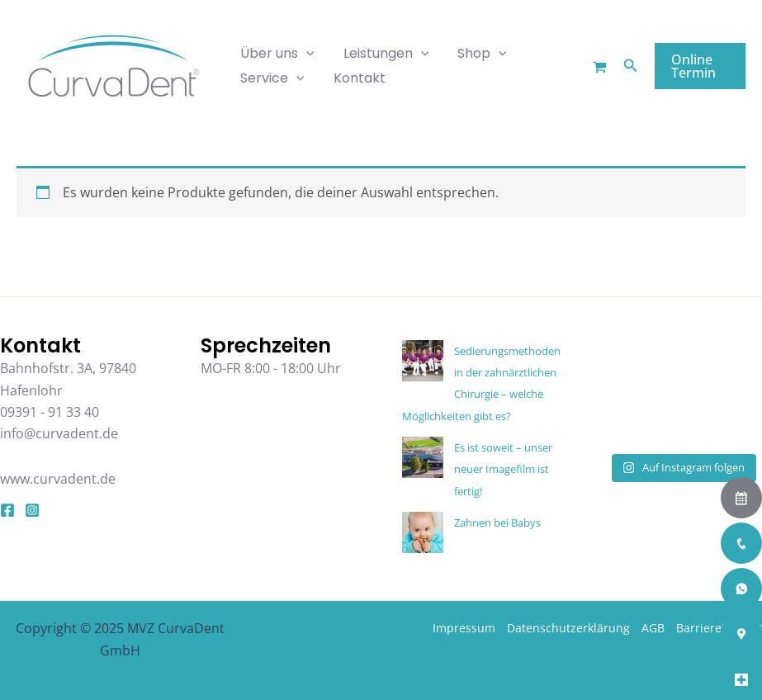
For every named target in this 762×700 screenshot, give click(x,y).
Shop (476, 54)
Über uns (276, 54)
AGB (653, 628)
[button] (628, 66)
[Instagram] (32, 510)
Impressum (464, 628)
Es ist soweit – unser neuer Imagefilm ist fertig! (503, 469)
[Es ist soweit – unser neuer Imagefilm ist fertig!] (423, 457)
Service (271, 78)
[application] (305, 54)
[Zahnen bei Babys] (423, 532)
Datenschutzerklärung (568, 628)
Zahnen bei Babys (497, 523)
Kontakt (355, 78)
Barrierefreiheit (719, 628)
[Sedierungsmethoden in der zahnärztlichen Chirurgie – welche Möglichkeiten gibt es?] (423, 361)
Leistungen (382, 54)
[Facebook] (7, 510)
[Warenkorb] (597, 67)
